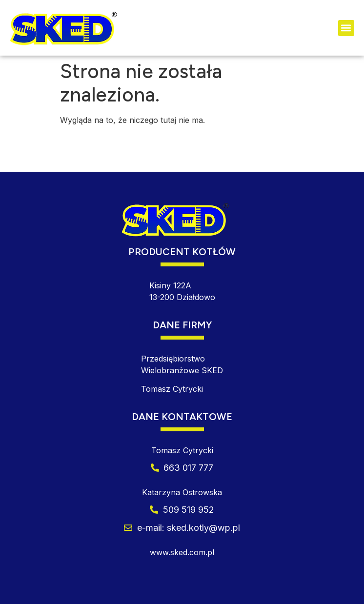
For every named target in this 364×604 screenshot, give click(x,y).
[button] (346, 28)
